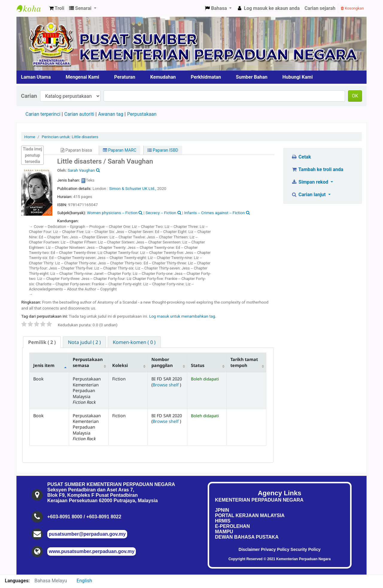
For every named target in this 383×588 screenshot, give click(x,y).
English (84, 581)
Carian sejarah (320, 8)
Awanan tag (111, 114)
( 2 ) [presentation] (42, 342)
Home (30, 137)
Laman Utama (36, 77)
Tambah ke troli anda (317, 169)
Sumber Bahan (251, 77)
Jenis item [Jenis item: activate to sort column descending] (44, 365)
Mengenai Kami (83, 77)
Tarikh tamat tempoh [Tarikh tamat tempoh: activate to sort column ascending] (244, 362)
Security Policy (306, 549)
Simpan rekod (310, 182)
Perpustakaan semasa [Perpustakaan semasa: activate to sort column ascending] (88, 362)
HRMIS (223, 521)
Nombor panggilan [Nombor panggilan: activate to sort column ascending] (162, 362)
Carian (29, 96)
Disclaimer (249, 549)
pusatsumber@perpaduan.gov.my (87, 534)
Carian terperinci (43, 114)
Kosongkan (352, 8)
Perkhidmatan (206, 77)
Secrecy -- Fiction (161, 213)
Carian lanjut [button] (309, 195)
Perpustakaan (142, 114)
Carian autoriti (79, 114)
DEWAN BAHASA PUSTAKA (247, 537)
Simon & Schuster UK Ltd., (133, 188)
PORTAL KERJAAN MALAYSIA (250, 515)
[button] (57, 8)
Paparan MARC (120, 150)
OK (355, 96)
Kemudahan (163, 77)
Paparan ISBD (163, 150)
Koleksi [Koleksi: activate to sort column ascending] (120, 365)
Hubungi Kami (298, 77)
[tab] (42, 342)
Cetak (301, 157)
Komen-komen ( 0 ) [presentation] (134, 342)
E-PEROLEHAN (232, 526)
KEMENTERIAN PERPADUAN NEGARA (259, 500)
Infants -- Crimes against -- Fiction (215, 213)
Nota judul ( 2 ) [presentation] (84, 342)
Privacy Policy (275, 549)
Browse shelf (166, 385)
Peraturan (125, 77)
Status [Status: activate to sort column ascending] (198, 365)
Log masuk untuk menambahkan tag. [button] (183, 316)
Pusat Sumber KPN (32, 8)
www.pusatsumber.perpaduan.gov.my (92, 551)
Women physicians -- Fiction (112, 213)
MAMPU (224, 532)
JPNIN (222, 510)
